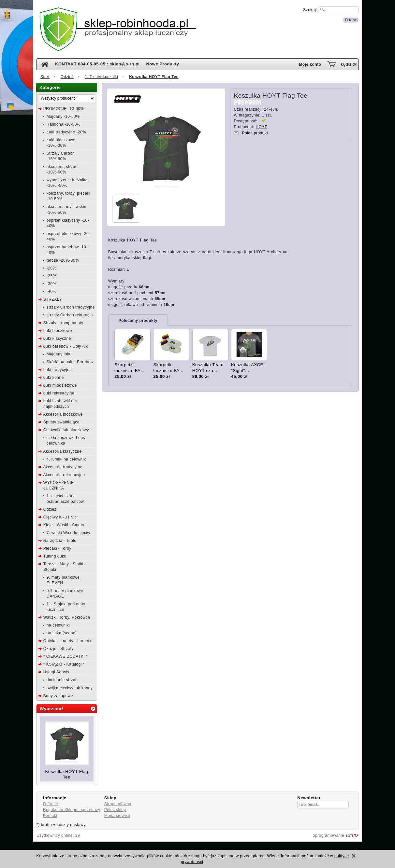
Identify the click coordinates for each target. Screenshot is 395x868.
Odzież (67, 77)
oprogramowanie (329, 835)
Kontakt (50, 816)
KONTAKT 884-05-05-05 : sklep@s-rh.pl (97, 64)
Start (45, 77)
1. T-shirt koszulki (101, 77)
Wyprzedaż (52, 709)
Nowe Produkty (162, 64)
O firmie (51, 804)
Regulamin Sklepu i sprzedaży (72, 810)
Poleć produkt (255, 133)
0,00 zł (349, 64)
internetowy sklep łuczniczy (226, 19)
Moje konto (310, 64)
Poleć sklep (115, 810)
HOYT (261, 127)
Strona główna (118, 804)
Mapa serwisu (117, 816)
